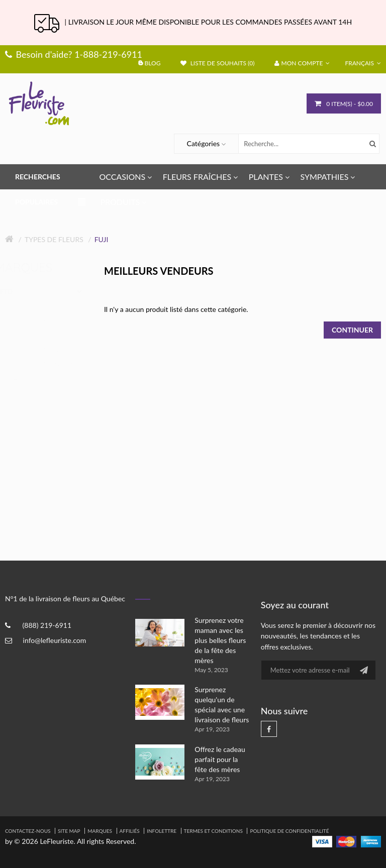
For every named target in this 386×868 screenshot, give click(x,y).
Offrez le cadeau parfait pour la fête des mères (220, 759)
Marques (100, 831)
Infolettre (162, 831)
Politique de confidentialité (289, 831)
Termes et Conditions (213, 831)
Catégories (204, 143)
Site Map (69, 831)
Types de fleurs (54, 239)
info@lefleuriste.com (55, 640)
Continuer (352, 330)
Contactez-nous (28, 831)
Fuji (102, 239)
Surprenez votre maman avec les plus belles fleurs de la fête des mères (220, 640)
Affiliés (130, 831)
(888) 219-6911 (47, 625)
